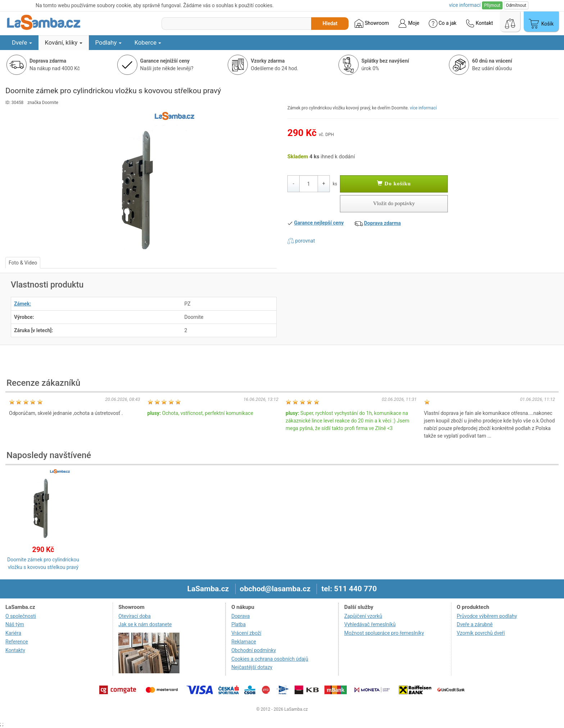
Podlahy (108, 42)
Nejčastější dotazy (252, 667)
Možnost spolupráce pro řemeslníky (384, 633)
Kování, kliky (64, 42)
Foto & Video (23, 263)
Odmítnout (516, 5)
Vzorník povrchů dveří (481, 633)
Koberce (148, 42)
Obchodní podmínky (254, 650)
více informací (423, 108)
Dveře (22, 42)
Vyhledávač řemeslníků (370, 624)
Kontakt (479, 23)
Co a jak (443, 23)
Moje (409, 23)
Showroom (372, 23)
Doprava (240, 616)
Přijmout (492, 5)
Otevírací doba (135, 616)
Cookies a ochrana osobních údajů (270, 659)
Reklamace (244, 642)
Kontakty (15, 650)
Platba (238, 624)
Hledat (330, 23)
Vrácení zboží (246, 633)
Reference (17, 642)
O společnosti (21, 616)
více (465, 5)
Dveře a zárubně (475, 624)
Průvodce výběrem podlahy (487, 616)
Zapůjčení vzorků (363, 616)
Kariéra (13, 633)
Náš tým (15, 624)
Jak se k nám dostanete (145, 624)
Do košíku (394, 184)
